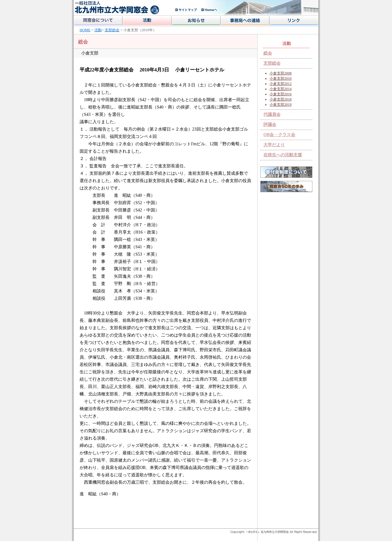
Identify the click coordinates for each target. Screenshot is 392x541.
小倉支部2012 (281, 84)
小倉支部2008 (281, 73)
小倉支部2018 (281, 99)
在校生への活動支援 (283, 155)
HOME (85, 30)
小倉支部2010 (281, 78)
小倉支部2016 (281, 94)
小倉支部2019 (281, 105)
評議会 (270, 125)
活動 (98, 30)
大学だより (274, 145)
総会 (268, 53)
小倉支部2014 (281, 89)
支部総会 (112, 30)
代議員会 (272, 114)
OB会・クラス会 (279, 135)
